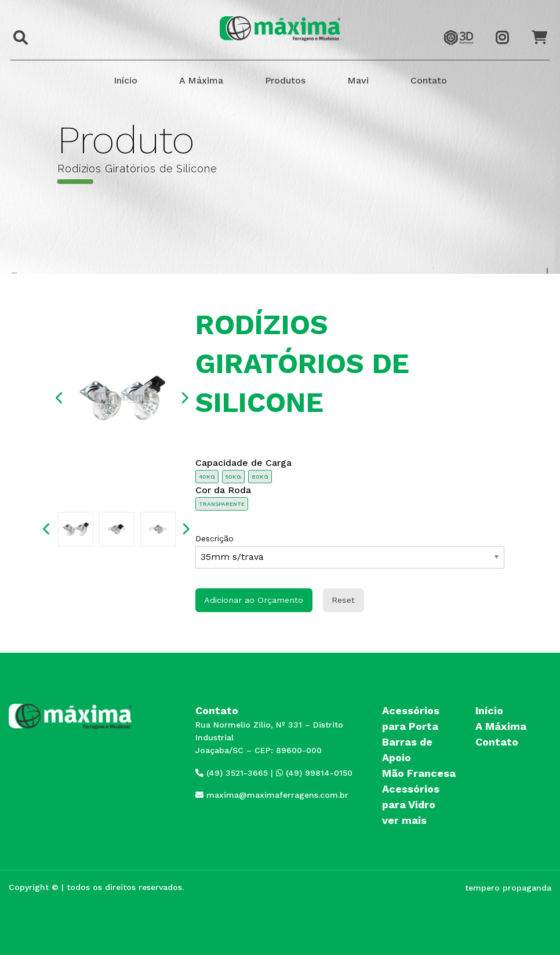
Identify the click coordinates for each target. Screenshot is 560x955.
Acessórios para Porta (411, 718)
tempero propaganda (508, 888)
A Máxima (201, 80)
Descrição (350, 551)
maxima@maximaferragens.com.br (272, 795)
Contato (429, 80)
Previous (60, 398)
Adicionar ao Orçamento (254, 600)
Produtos (285, 80)
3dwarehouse (459, 27)
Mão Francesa (419, 773)
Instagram (508, 27)
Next (185, 398)
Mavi (358, 80)
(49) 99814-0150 (314, 773)
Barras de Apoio (407, 750)
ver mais (404, 820)
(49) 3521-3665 (232, 773)
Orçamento (544, 27)
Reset (343, 600)
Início (126, 80)
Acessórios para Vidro (411, 797)
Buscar (17, 30)
